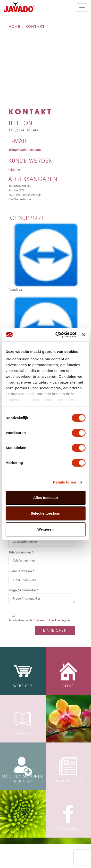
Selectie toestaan (45, 513)
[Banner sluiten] (84, 335)
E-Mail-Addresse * (21, 571)
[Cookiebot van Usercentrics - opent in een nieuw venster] (57, 335)
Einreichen (55, 630)
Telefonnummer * (21, 552)
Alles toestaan (46, 498)
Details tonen (64, 482)
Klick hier (15, 169)
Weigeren (45, 529)
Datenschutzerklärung (50, 620)
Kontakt (35, 26)
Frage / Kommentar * (24, 590)
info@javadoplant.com (25, 150)
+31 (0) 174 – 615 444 (23, 130)
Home (14, 26)
